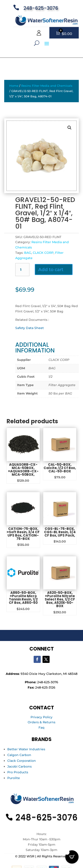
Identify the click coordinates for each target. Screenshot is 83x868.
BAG (28, 253)
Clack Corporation (22, 761)
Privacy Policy (41, 717)
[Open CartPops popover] (72, 857)
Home (14, 86)
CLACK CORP (43, 253)
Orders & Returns (41, 722)
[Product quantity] (22, 270)
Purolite (14, 778)
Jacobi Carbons (19, 766)
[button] (69, 128)
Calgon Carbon (19, 755)
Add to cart (51, 269)
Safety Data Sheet (30, 328)
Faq (41, 728)
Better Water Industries (26, 749)
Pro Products (18, 772)
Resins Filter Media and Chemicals (47, 86)
